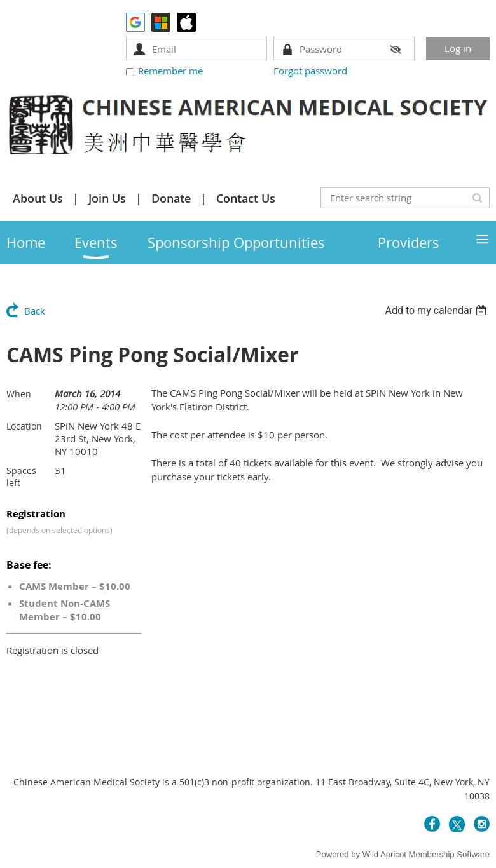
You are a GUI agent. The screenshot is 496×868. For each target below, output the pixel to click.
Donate (171, 198)
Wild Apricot (384, 854)
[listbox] (437, 310)
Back (35, 311)
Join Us (107, 198)
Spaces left (21, 477)
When (19, 394)
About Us (38, 198)
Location (24, 426)
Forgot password (310, 71)
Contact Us (246, 198)
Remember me (170, 71)
